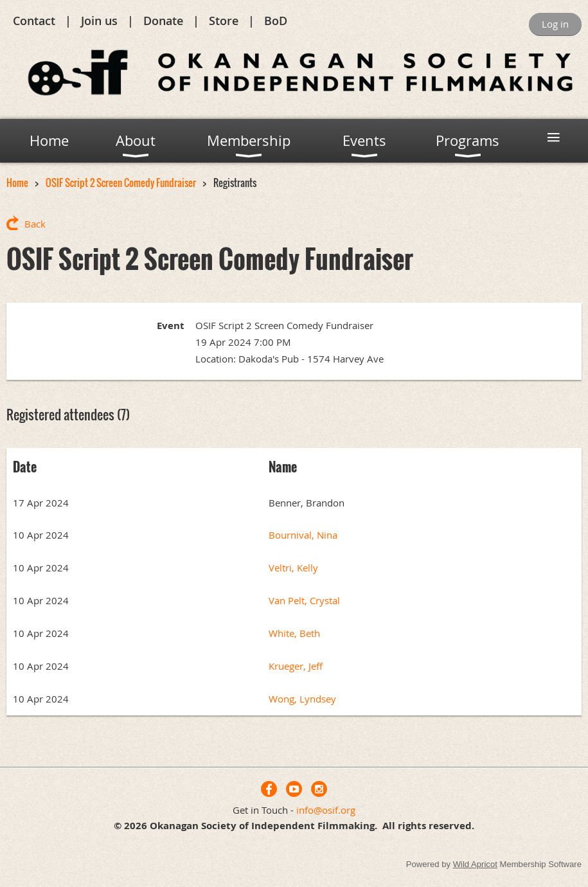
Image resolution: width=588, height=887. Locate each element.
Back (35, 224)
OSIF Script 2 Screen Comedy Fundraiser (121, 183)
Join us (99, 21)
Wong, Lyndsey (302, 699)
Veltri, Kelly (293, 568)
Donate (163, 21)
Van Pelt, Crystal (304, 600)
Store (224, 21)
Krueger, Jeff (296, 666)
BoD (276, 21)
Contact (34, 21)
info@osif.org (326, 810)
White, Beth (294, 633)
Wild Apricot (475, 864)
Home (17, 183)
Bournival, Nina (303, 535)
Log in (555, 24)
